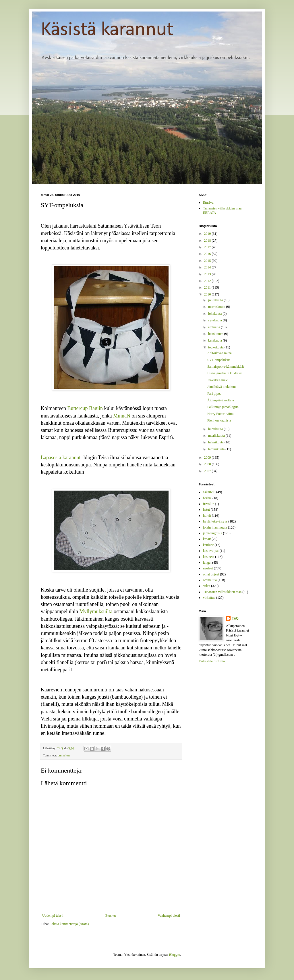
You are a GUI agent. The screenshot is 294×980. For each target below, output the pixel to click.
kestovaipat (211, 551)
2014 (208, 267)
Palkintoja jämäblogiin (223, 407)
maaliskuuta (217, 436)
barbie (207, 498)
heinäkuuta (216, 334)
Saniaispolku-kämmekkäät (226, 367)
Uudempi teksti (53, 916)
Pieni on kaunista (219, 420)
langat (207, 563)
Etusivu (111, 916)
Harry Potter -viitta (220, 414)
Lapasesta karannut (61, 457)
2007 (208, 471)
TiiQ (235, 618)
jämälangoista (213, 533)
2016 (208, 254)
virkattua (209, 598)
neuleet (208, 568)
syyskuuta (215, 320)
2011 (208, 287)
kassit (207, 539)
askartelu (209, 492)
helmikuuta (216, 442)
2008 (208, 464)
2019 (208, 234)
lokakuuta (215, 314)
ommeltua (64, 755)
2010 (208, 294)
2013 (208, 274)
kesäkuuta (215, 340)
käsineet (209, 557)
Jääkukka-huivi (218, 380)
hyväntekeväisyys (215, 521)
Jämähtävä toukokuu (222, 387)
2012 (208, 281)
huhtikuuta (216, 429)
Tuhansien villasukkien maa (222, 592)
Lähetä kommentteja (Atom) (69, 924)
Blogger (175, 955)
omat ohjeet (211, 574)
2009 (208, 457)
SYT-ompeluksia (219, 360)
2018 (208, 241)
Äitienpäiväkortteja (221, 400)
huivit (207, 516)
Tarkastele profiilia (212, 661)
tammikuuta (217, 449)
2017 (208, 247)
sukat (207, 586)
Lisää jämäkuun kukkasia (225, 373)
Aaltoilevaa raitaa (219, 353)
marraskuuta (217, 307)
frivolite (209, 504)
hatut (206, 510)
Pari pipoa (214, 394)
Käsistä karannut (107, 30)
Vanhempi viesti (169, 916)
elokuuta (214, 327)
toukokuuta (216, 347)
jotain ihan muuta (215, 527)
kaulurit (208, 545)
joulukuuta (216, 300)
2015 (208, 261)
